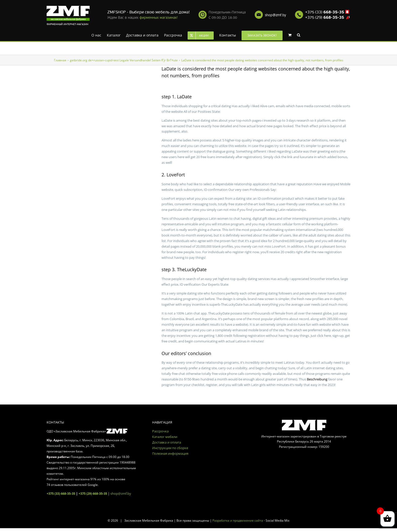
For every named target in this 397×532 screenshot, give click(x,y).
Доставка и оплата (167, 442)
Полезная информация (170, 453)
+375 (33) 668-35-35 (61, 493)
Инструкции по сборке (170, 448)
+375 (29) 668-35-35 (93, 493)
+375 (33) (325, 12)
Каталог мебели (165, 437)
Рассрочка (160, 431)
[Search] (299, 35)
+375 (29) (325, 17)
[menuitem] (96, 35)
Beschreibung (317, 379)
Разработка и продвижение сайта (238, 520)
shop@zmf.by (275, 15)
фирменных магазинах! (159, 18)
